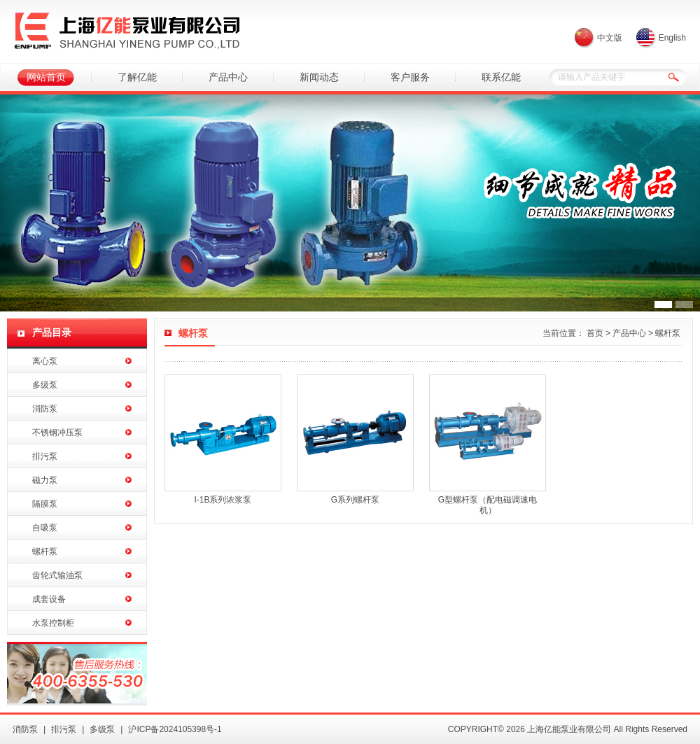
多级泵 (45, 385)
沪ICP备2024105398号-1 (175, 729)
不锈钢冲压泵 (57, 433)
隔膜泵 (45, 504)
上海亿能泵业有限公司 (127, 31)
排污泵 (45, 456)
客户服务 (410, 77)
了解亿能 (137, 77)
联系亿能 (501, 77)
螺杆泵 (45, 552)
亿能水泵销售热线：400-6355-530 (77, 674)
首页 (595, 333)
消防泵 (45, 409)
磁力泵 (45, 480)
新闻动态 (319, 77)
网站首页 (46, 77)
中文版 (610, 38)
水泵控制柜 (53, 623)
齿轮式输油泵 (57, 575)
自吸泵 (45, 528)
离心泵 (45, 361)
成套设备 (49, 599)
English (672, 38)
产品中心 (228, 77)
